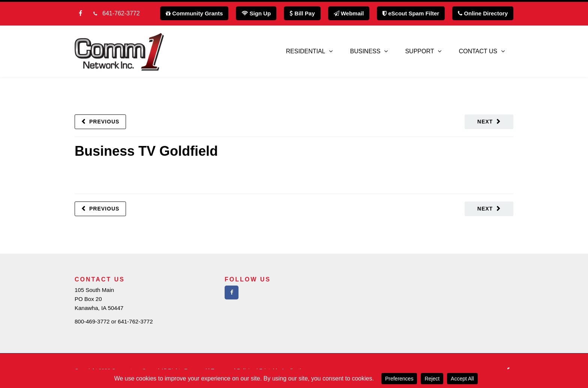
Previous (104, 122)
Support (419, 51)
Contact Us (478, 51)
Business (365, 51)
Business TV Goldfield (146, 151)
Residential (306, 51)
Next (485, 122)
